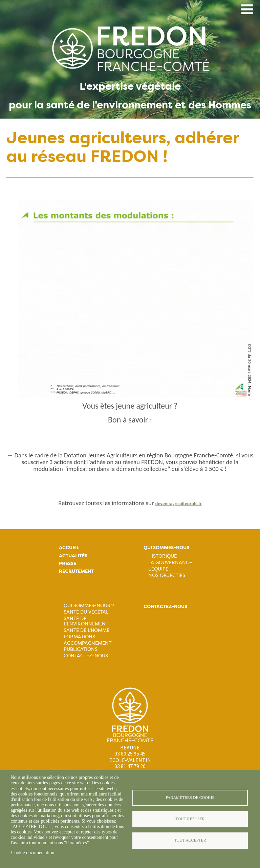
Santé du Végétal (86, 612)
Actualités (73, 556)
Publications (81, 649)
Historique (162, 556)
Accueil (69, 548)
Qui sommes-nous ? (89, 605)
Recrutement (76, 571)
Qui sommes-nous (166, 548)
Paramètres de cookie (190, 798)
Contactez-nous (86, 656)
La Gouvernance (170, 562)
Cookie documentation (33, 853)
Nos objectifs (167, 575)
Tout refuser (190, 819)
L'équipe (158, 569)
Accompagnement (88, 643)
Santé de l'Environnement (86, 621)
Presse (68, 564)
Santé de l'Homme (86, 630)
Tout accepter (190, 840)
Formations (79, 637)
